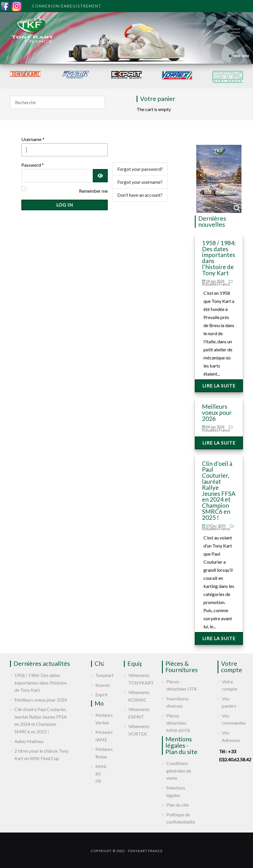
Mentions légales (176, 791)
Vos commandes (232, 719)
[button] (230, 56)
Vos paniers (229, 702)
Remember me (93, 191)
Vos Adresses (231, 736)
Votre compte (230, 685)
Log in (65, 205)
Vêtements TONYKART (135, 679)
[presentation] (8, 57)
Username (33, 139)
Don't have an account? (140, 195)
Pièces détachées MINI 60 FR (178, 723)
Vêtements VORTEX (135, 730)
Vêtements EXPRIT (135, 713)
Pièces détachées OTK (182, 685)
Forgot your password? (140, 169)
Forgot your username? (140, 182)
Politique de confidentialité (181, 818)
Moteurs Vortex (100, 719)
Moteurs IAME (100, 736)
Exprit (100, 694)
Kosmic (100, 685)
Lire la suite (219, 386)
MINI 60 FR (100, 774)
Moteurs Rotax (100, 753)
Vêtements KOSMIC (135, 696)
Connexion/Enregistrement (67, 6)
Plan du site (178, 805)
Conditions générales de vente (179, 770)
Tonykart (100, 675)
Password (33, 165)
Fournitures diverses (178, 702)
